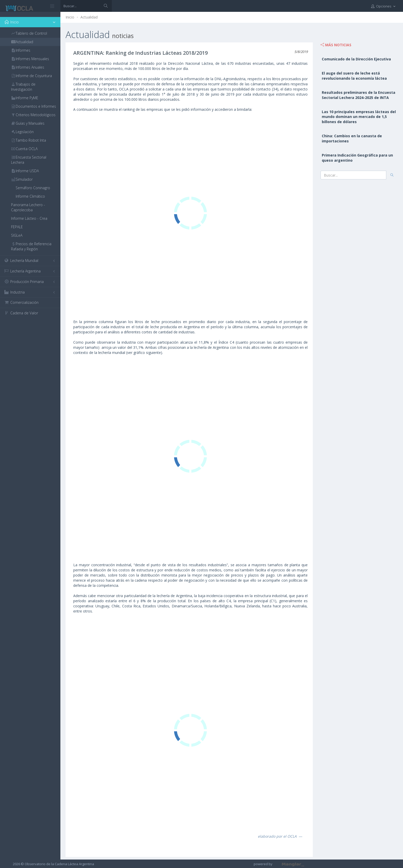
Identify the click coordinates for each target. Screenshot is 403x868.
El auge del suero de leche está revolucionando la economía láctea (354, 76)
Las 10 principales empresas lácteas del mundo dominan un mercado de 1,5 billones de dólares (359, 117)
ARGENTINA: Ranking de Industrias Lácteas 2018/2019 (140, 53)
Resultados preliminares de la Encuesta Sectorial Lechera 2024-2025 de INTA (359, 95)
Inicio (70, 17)
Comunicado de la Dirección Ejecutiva (356, 59)
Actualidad (89, 17)
